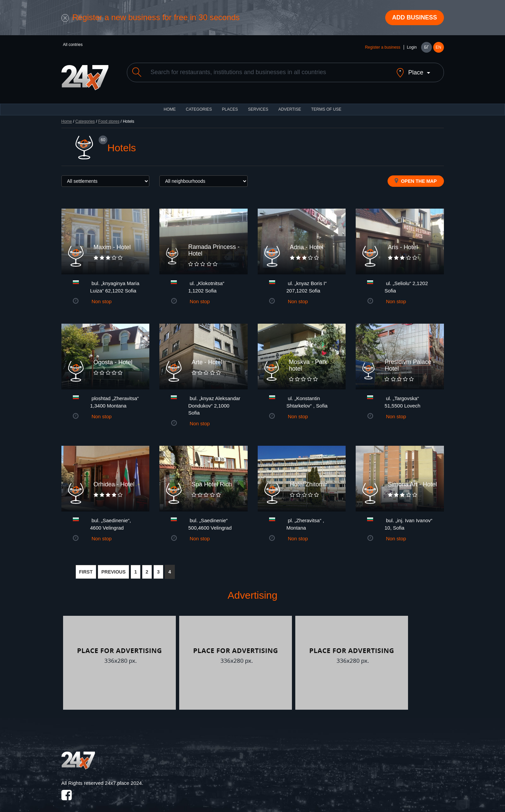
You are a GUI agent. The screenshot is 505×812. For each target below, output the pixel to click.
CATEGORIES (199, 104)
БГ (426, 48)
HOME (170, 104)
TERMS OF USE (326, 104)
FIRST (86, 566)
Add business (414, 18)
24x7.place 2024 (123, 778)
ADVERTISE (290, 104)
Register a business (383, 48)
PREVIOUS (113, 566)
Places (230, 104)
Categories (85, 116)
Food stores (109, 116)
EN (438, 48)
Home (67, 116)
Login (412, 48)
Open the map (416, 175)
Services (258, 104)
